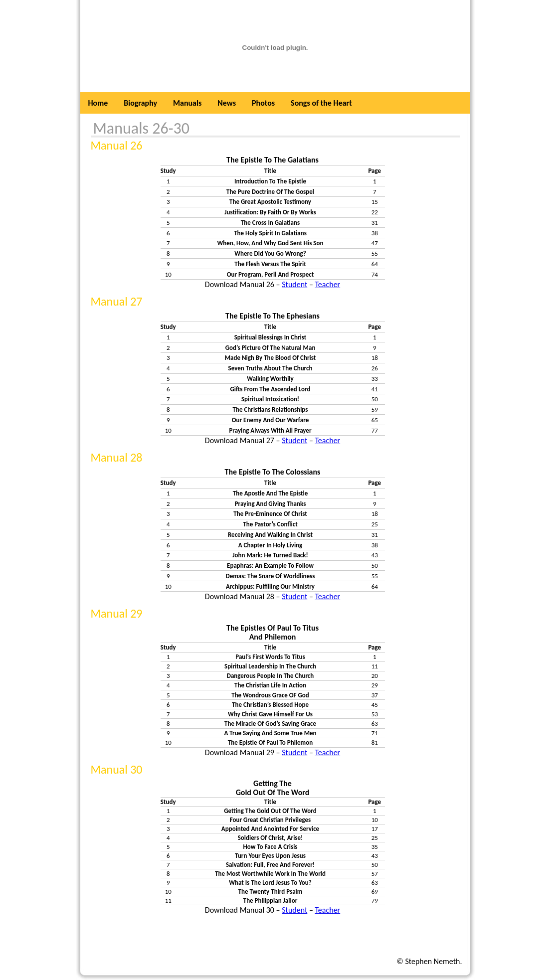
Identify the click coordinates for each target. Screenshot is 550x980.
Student (294, 284)
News (227, 103)
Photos (263, 103)
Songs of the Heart (321, 103)
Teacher (327, 284)
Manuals (187, 103)
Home (98, 103)
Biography (140, 103)
